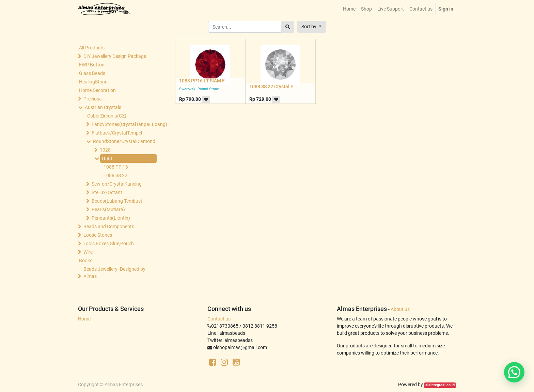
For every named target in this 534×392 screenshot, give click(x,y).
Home (84, 319)
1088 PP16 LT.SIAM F (202, 81)
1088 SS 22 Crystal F (271, 87)
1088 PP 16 (116, 167)
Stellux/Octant (107, 192)
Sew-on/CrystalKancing (117, 184)
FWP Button (92, 65)
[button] (311, 27)
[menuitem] (349, 9)
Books (86, 261)
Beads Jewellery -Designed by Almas (114, 273)
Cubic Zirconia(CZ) (107, 116)
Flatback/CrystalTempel (117, 133)
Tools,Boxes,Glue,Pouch (109, 244)
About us (400, 309)
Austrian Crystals (103, 107)
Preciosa (93, 99)
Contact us (219, 319)
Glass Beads (92, 73)
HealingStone (93, 82)
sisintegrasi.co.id (440, 385)
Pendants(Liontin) (111, 218)
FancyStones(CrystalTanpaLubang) (123, 124)
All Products (92, 48)
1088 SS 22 (115, 175)
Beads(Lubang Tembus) (117, 201)
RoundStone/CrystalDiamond (124, 141)
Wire (88, 252)
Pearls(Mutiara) (108, 209)
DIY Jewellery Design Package (115, 56)
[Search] (288, 27)
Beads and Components (109, 226)
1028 (105, 150)
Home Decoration (97, 90)
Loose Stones (98, 235)
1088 (107, 158)
